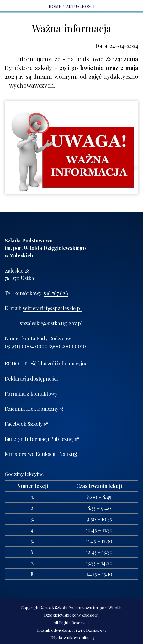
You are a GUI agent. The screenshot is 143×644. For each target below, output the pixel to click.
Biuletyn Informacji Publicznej (42, 439)
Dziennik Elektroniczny (34, 409)
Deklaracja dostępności (31, 379)
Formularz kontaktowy (31, 394)
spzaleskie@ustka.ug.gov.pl (51, 323)
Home (55, 6)
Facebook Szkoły (26, 424)
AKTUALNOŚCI (80, 6)
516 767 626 (56, 293)
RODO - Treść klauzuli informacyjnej (47, 363)
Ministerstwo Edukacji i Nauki (41, 454)
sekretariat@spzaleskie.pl (52, 308)
